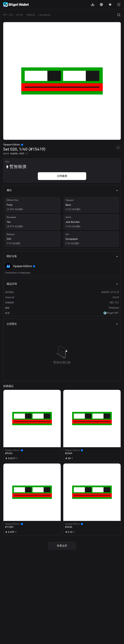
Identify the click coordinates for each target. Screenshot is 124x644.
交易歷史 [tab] (62, 324)
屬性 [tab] (62, 190)
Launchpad (44, 15)
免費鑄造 (31, 15)
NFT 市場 (8, 15)
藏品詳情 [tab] (62, 284)
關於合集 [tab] (62, 256)
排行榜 (20, 15)
